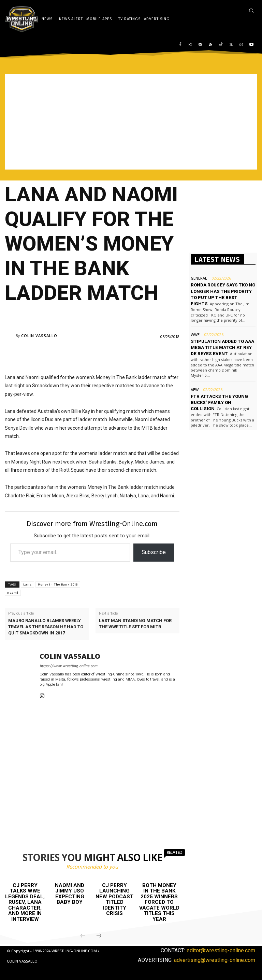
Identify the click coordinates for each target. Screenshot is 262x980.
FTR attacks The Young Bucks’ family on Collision (219, 402)
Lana (27, 585)
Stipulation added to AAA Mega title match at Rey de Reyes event (222, 347)
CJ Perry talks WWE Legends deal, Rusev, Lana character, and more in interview (25, 902)
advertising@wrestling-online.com (215, 960)
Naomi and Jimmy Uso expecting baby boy (70, 894)
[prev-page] (83, 936)
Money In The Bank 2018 (58, 585)
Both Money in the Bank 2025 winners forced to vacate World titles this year (159, 902)
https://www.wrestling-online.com (68, 666)
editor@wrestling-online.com (221, 950)
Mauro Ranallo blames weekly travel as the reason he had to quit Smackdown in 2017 (46, 627)
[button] (251, 10)
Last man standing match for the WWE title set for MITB (135, 624)
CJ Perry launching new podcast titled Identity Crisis (114, 900)
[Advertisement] (131, 122)
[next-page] (99, 936)
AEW (195, 390)
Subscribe (154, 552)
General (199, 278)
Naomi (13, 593)
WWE (195, 334)
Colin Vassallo (39, 335)
